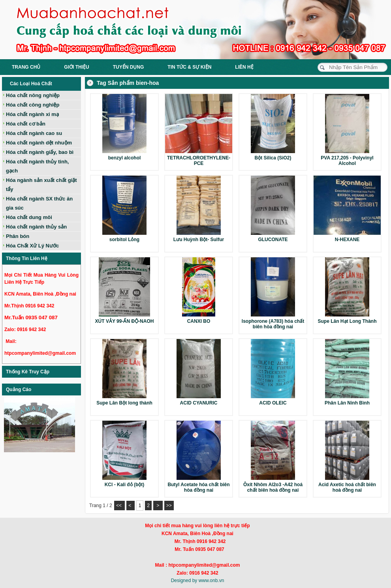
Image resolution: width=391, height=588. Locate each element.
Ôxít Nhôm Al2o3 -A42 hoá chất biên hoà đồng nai (273, 487)
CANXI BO (199, 321)
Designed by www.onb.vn (198, 581)
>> (169, 506)
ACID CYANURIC (199, 403)
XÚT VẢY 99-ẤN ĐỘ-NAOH (125, 321)
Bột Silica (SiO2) (273, 158)
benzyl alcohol (125, 158)
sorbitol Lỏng (124, 240)
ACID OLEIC (273, 403)
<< (119, 506)
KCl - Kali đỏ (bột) (125, 485)
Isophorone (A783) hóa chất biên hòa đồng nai (273, 324)
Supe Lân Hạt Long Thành (347, 321)
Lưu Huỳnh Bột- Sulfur (199, 240)
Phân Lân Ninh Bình (347, 403)
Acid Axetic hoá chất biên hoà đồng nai (347, 487)
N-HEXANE (347, 240)
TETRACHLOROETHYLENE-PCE (199, 161)
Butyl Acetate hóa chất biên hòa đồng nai (198, 487)
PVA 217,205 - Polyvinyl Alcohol (347, 161)
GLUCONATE (273, 240)
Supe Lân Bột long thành (124, 403)
